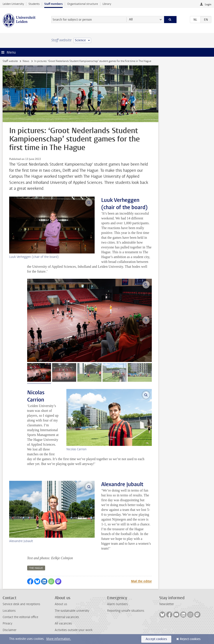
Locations (9, 611)
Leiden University (13, 4)
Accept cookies (156, 639)
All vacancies (63, 623)
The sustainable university (72, 611)
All (131, 19)
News (26, 61)
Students (34, 4)
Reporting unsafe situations (126, 611)
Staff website (10, 61)
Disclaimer (10, 630)
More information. (59, 639)
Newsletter (167, 604)
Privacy (7, 623)
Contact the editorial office (20, 617)
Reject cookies (190, 639)
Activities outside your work (74, 630)
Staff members (53, 4)
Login (208, 4)
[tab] (39, 372)
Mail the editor (141, 581)
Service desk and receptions (21, 604)
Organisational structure (83, 4)
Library (107, 4)
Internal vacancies (67, 617)
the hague (36, 568)
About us (61, 604)
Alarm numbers (117, 604)
